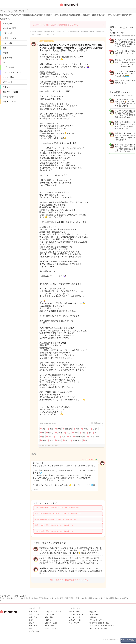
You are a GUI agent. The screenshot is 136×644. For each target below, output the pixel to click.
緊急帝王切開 (80, 437)
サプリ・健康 (8, 67)
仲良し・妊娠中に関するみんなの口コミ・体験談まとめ (55, 519)
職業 (59, 441)
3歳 (83, 433)
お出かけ (7, 87)
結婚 (44, 441)
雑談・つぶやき (9, 102)
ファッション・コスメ (12, 72)
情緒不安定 (77, 441)
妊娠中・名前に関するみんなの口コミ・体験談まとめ (54, 531)
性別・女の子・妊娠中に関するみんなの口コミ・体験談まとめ (58, 513)
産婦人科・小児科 (10, 92)
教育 (52, 429)
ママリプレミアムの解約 (98, 628)
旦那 (44, 429)
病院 (59, 429)
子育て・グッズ (9, 38)
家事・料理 (7, 58)
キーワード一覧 (75, 617)
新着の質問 (7, 23)
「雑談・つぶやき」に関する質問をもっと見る (68, 580)
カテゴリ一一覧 (75, 620)
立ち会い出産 (95, 437)
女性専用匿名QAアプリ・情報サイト (69, 6)
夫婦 (64, 437)
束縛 (87, 441)
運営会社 (93, 612)
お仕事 (6, 53)
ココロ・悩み (8, 77)
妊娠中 (60, 433)
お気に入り (98, 423)
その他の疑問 (8, 97)
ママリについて (75, 612)
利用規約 (93, 617)
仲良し (51, 433)
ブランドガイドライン (77, 614)
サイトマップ (74, 623)
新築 (67, 441)
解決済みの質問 (9, 28)
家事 (78, 429)
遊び (97, 433)
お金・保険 (7, 43)
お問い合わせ (94, 614)
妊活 (5, 62)
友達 (50, 437)
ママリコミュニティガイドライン (102, 626)
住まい (6, 48)
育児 (68, 433)
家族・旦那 (7, 82)
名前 (76, 433)
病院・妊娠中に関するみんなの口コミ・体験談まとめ (54, 525)
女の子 (86, 429)
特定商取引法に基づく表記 (99, 623)
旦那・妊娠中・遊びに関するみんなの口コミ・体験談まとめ (57, 508)
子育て (95, 429)
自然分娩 (68, 429)
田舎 (52, 441)
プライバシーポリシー (98, 620)
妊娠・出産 (7, 33)
